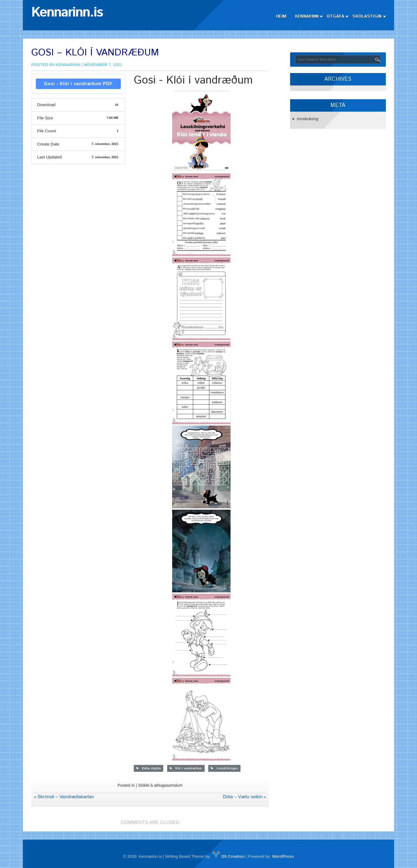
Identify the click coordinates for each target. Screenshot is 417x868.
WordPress (283, 856)
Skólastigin (367, 16)
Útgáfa (336, 16)
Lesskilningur (224, 768)
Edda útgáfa (149, 768)
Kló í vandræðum (186, 768)
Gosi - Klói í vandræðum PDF (78, 84)
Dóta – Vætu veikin (243, 797)
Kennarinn (307, 16)
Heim (281, 16)
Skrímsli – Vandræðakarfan (66, 797)
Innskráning (308, 119)
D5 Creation (228, 856)
